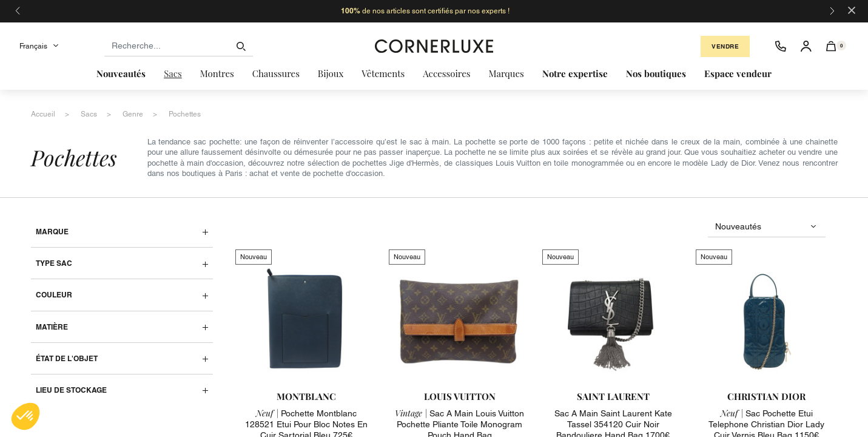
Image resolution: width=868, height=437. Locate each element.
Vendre (725, 46)
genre (133, 114)
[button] (831, 46)
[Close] (852, 9)
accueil (43, 114)
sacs (89, 114)
